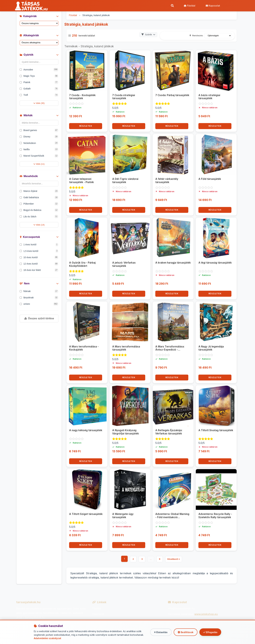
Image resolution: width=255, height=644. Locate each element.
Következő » (174, 559)
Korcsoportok (39, 237)
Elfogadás (210, 632)
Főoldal (189, 6)
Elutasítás (160, 632)
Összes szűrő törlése (39, 319)
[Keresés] (172, 6)
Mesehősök (39, 176)
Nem (39, 284)
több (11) (39, 164)
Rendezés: (196, 36)
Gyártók (39, 55)
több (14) (39, 225)
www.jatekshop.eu (206, 614)
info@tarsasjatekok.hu (182, 609)
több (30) (39, 103)
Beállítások (185, 632)
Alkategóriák (39, 36)
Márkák (39, 116)
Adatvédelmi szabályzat (48, 638)
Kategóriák (39, 16)
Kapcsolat (213, 6)
